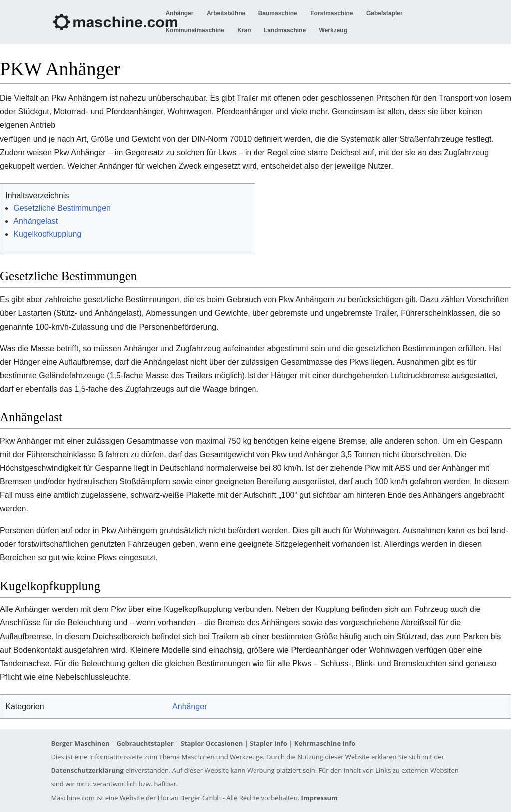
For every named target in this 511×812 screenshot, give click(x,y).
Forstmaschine (332, 13)
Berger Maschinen (80, 743)
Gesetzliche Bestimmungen (62, 208)
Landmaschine (285, 30)
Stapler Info (268, 743)
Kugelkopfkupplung (47, 234)
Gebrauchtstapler (145, 743)
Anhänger (179, 13)
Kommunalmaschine (194, 30)
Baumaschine (278, 13)
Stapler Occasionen (212, 743)
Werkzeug (333, 30)
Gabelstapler (384, 13)
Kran (244, 30)
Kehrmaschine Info (325, 743)
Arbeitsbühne (226, 13)
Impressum (320, 798)
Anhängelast (36, 221)
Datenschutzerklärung (87, 770)
